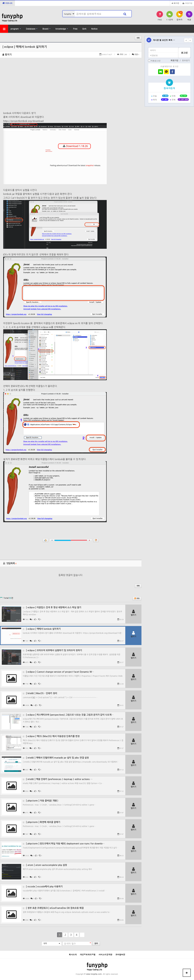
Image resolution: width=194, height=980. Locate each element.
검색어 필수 (70, 944)
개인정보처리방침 (88, 954)
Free (75, 29)
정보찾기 (186, 60)
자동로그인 (156, 61)
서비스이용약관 (105, 954)
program (15, 29)
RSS (137, 598)
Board (45, 29)
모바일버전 (120, 954)
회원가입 (187, 3)
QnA (84, 29)
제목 (45, 944)
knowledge (61, 29)
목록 (138, 38)
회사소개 (73, 954)
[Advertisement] (71, 87)
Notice (94, 29)
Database (31, 29)
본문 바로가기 (0, 0)
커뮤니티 (7, 3)
